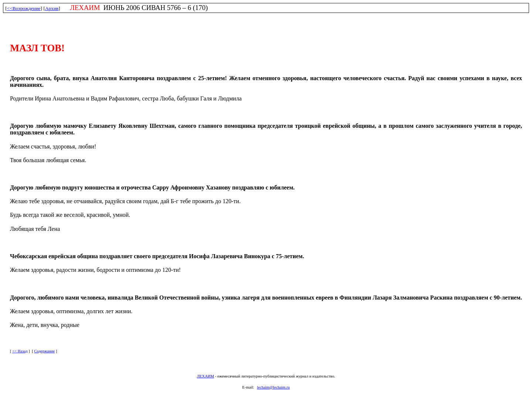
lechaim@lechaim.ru (274, 387)
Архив (52, 8)
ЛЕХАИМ (205, 376)
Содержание (44, 351)
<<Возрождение (24, 8)
